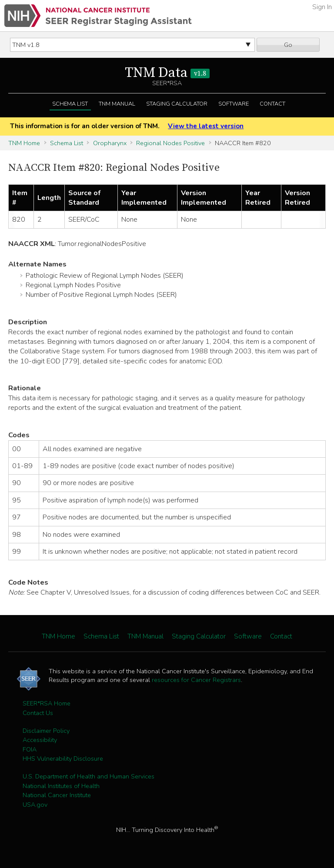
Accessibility (40, 740)
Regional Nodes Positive (170, 143)
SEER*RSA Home (47, 703)
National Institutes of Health (61, 786)
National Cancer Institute (57, 795)
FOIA (30, 749)
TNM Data (167, 73)
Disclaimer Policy (46, 731)
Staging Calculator (177, 104)
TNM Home (24, 143)
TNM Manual (117, 104)
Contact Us (38, 713)
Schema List (70, 104)
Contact (272, 104)
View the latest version (206, 126)
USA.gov (35, 805)
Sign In (322, 7)
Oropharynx (110, 143)
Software (234, 104)
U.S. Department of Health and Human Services (89, 776)
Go (288, 45)
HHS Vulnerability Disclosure (63, 758)
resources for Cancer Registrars (196, 680)
